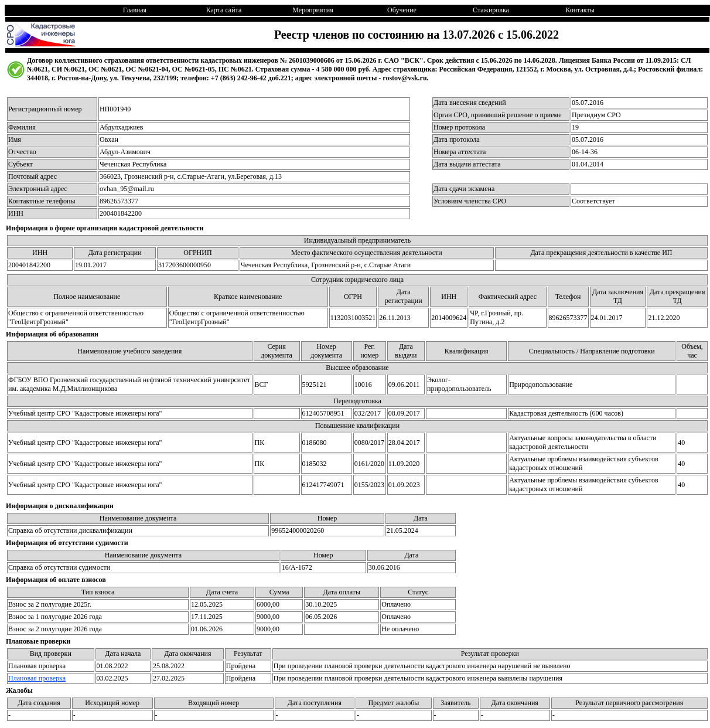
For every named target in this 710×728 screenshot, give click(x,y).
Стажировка (491, 10)
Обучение (402, 10)
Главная (135, 10)
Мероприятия (313, 10)
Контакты (580, 10)
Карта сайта (224, 10)
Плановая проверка (37, 678)
